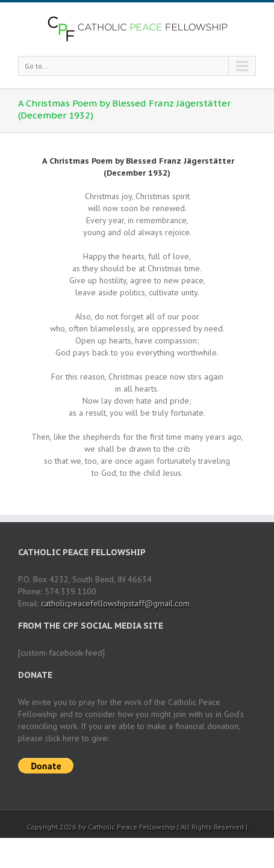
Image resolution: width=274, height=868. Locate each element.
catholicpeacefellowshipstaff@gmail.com (115, 603)
